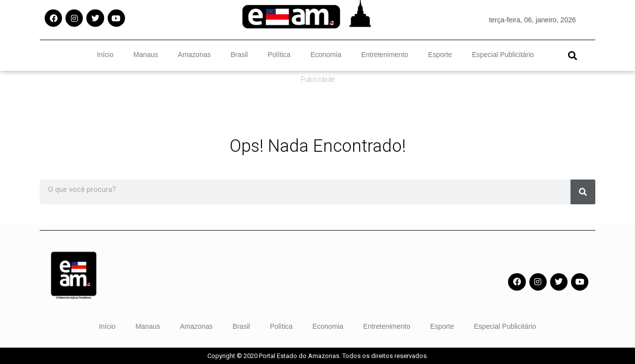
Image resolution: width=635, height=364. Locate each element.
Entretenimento (385, 55)
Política (279, 55)
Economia (326, 55)
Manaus (146, 55)
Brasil (239, 55)
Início (105, 55)
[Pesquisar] (583, 192)
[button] (572, 55)
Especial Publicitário (503, 55)
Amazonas (194, 55)
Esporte (440, 55)
